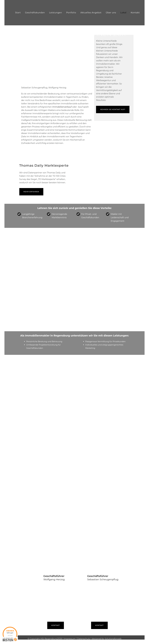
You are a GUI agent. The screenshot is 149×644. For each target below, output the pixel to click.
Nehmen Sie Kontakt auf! (113, 107)
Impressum (70, 636)
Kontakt (56, 623)
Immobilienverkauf (62, 104)
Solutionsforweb (113, 636)
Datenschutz (84, 636)
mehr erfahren (31, 189)
